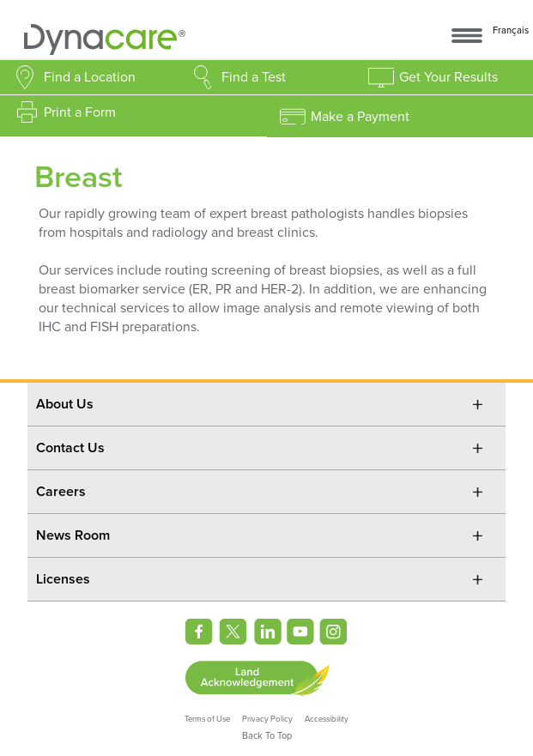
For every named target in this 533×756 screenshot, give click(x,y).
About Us (65, 404)
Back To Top (267, 736)
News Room (73, 535)
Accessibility (327, 719)
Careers (61, 492)
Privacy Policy (267, 719)
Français (511, 30)
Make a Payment (360, 117)
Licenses (63, 579)
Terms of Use (207, 719)
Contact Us (70, 448)
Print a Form (80, 112)
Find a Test (254, 77)
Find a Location (90, 77)
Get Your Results (448, 77)
